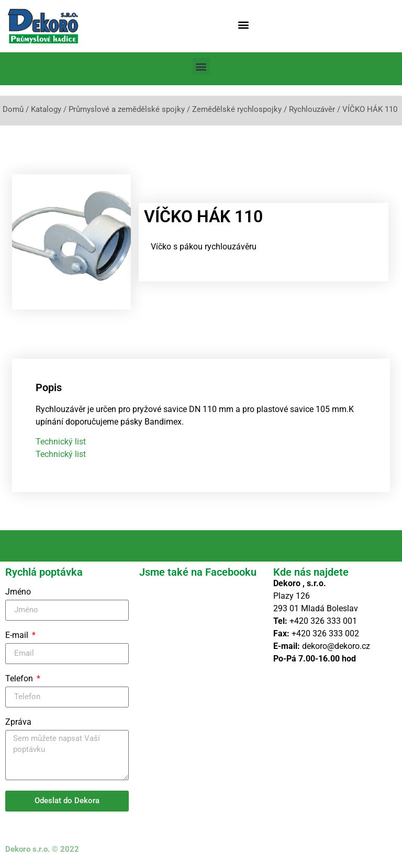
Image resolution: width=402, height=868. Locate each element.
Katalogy (46, 109)
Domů (13, 109)
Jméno (18, 592)
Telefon (20, 679)
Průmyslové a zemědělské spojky (127, 109)
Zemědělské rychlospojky (237, 109)
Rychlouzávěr (312, 109)
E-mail (18, 636)
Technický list (61, 442)
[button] (244, 24)
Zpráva (18, 722)
